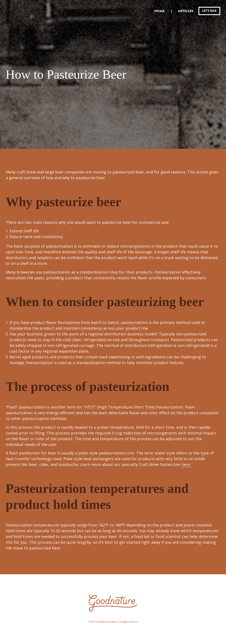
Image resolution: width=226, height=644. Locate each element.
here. (186, 464)
